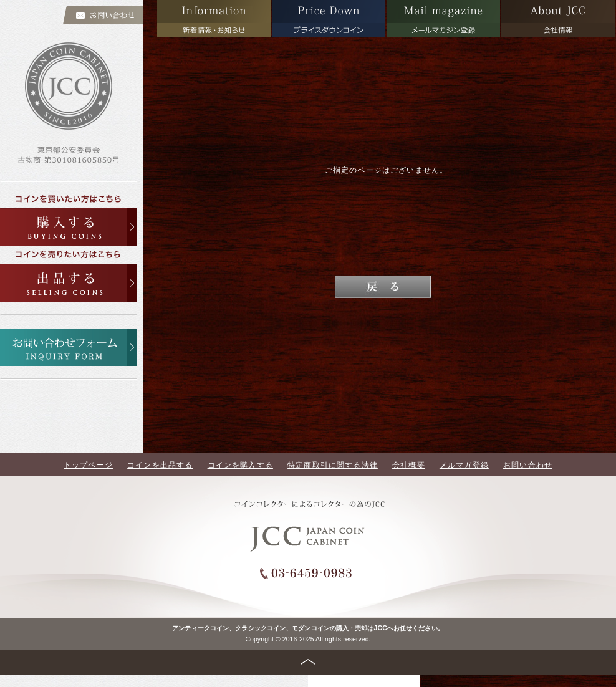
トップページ (88, 465)
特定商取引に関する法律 (333, 465)
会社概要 (409, 465)
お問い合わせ (528, 465)
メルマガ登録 (464, 465)
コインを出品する (160, 465)
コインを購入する (240, 465)
